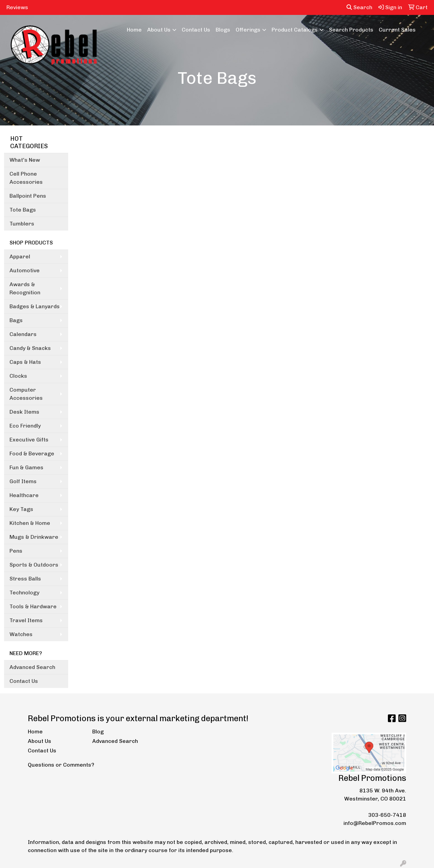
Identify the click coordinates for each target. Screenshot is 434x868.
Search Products (351, 30)
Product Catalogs (295, 30)
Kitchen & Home (30, 523)
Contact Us (196, 30)
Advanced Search (32, 667)
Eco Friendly (25, 426)
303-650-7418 (387, 815)
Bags (16, 320)
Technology (24, 593)
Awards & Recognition (25, 288)
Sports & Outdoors (34, 565)
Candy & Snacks (30, 348)
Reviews (17, 7)
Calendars (23, 334)
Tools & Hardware (33, 606)
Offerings (248, 30)
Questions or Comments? (61, 765)
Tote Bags (23, 210)
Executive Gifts (29, 440)
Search (359, 7)
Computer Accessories (26, 394)
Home (134, 30)
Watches (21, 634)
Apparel (20, 257)
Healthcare (24, 495)
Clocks (18, 376)
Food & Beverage (32, 453)
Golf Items (23, 481)
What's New (25, 160)
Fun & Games (26, 467)
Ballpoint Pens (28, 196)
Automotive (25, 270)
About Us (159, 30)
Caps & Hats (25, 362)
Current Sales (397, 30)
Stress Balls (25, 579)
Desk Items (24, 412)
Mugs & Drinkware (34, 537)
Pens (16, 551)
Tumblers (22, 224)
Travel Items (26, 620)
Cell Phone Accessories (26, 178)
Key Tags (21, 509)
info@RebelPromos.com (375, 823)
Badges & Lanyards (35, 306)
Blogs (223, 30)
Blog (98, 732)
